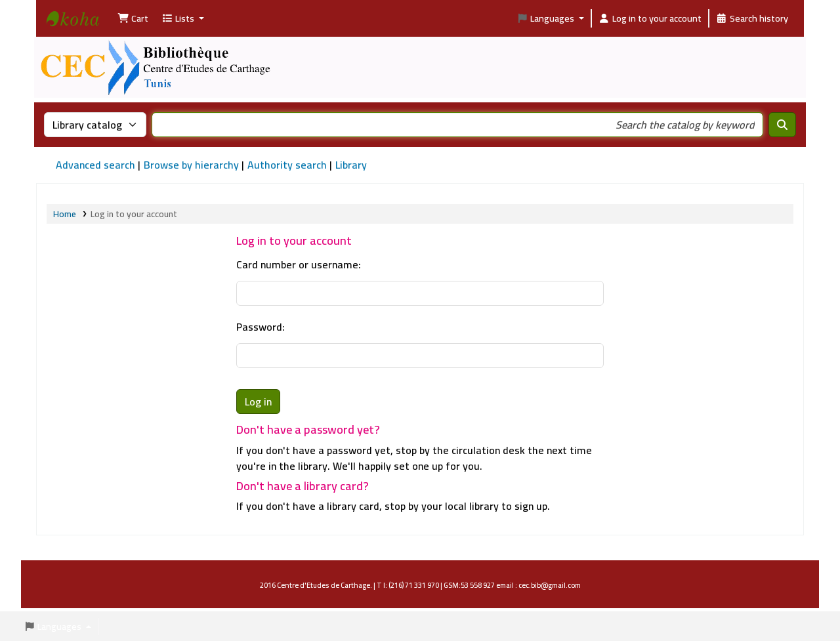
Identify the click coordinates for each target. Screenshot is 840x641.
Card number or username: (299, 264)
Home (65, 214)
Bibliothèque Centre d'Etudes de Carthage (79, 30)
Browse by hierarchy (191, 165)
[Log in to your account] (650, 18)
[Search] (782, 125)
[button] (133, 18)
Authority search (287, 165)
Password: (261, 327)
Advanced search (95, 165)
